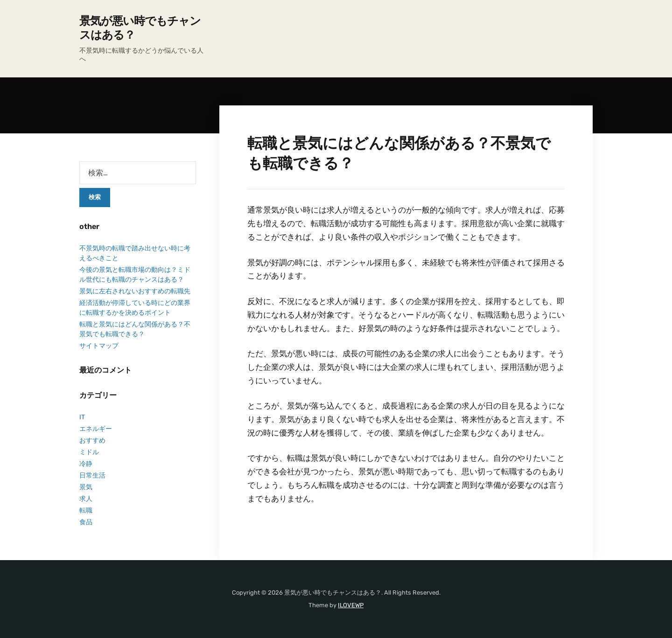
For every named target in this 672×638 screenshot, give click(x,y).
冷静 (86, 464)
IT (82, 417)
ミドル (89, 452)
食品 (86, 522)
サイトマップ (99, 346)
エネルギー (96, 429)
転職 (86, 510)
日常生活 (92, 475)
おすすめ (92, 440)
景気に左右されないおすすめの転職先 (135, 291)
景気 (86, 487)
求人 (86, 499)
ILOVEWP (351, 605)
